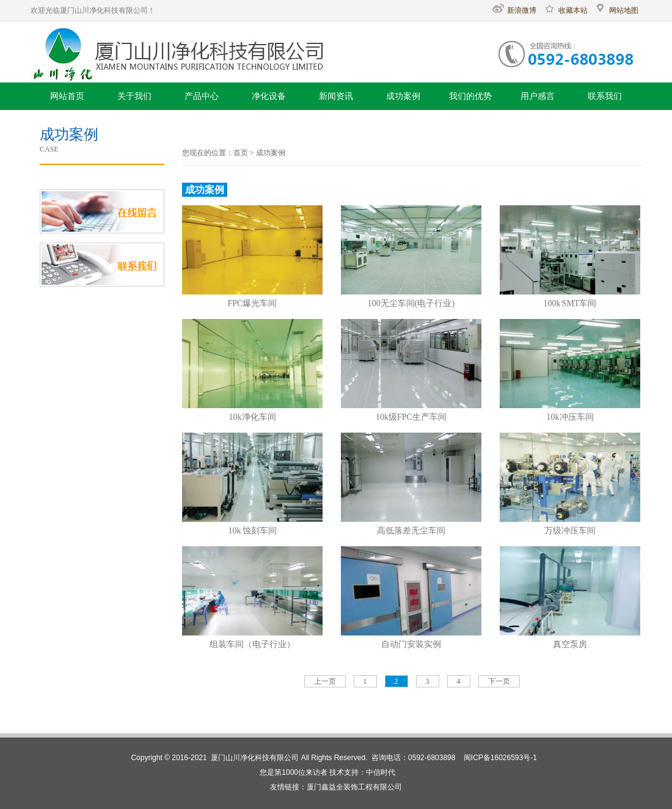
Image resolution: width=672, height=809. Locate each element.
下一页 (499, 681)
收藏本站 (566, 10)
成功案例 (271, 153)
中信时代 (381, 772)
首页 (241, 153)
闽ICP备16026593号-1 (500, 758)
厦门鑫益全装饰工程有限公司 (354, 787)
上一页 (325, 681)
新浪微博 (514, 10)
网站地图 (616, 10)
